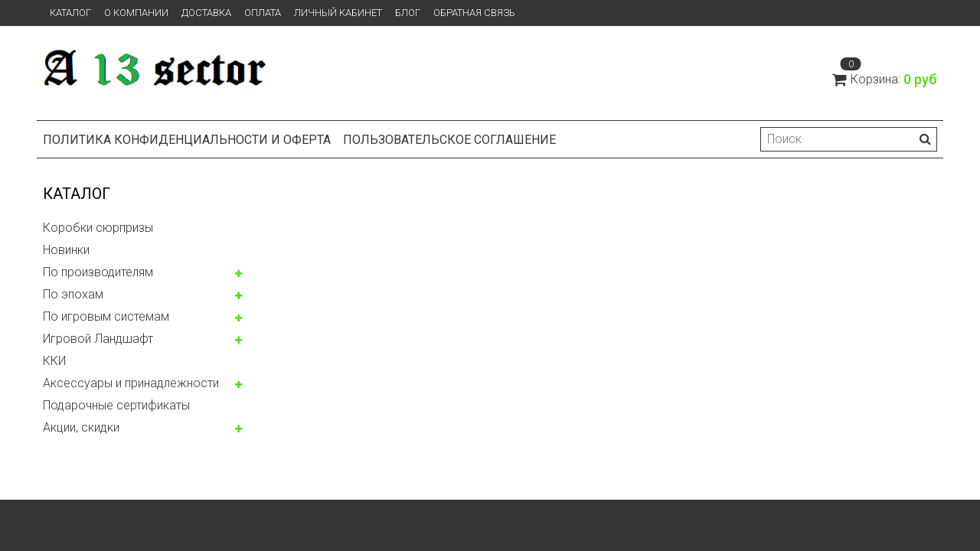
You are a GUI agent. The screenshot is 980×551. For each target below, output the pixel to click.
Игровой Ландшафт (98, 339)
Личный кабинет (338, 13)
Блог (408, 13)
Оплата (263, 13)
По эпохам (73, 294)
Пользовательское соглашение (449, 140)
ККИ (54, 361)
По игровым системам (106, 316)
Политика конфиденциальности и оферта (187, 140)
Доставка (206, 13)
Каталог (70, 13)
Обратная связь (474, 13)
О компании (136, 13)
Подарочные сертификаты (116, 405)
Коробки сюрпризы (98, 228)
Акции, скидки (81, 427)
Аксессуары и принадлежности (131, 383)
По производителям (98, 272)
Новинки (66, 250)
